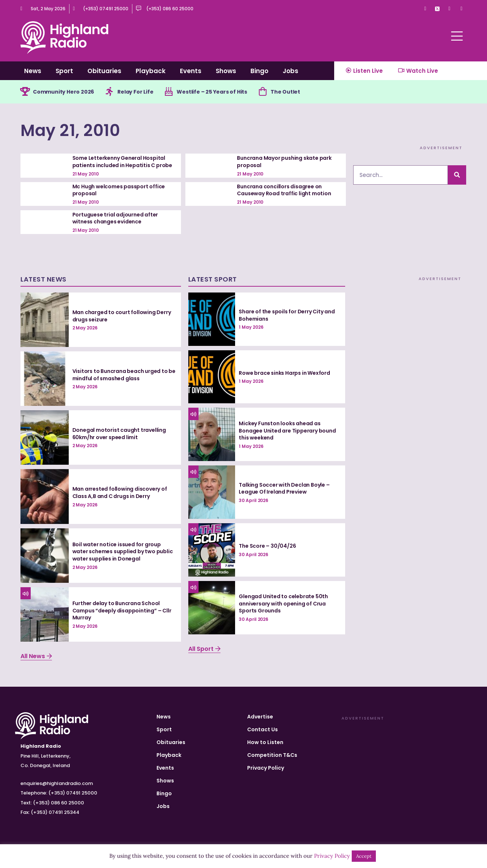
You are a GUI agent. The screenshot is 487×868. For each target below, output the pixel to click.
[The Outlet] (263, 92)
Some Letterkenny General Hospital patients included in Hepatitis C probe (122, 162)
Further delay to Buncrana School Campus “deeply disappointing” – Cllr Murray (122, 610)
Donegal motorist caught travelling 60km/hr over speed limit (119, 434)
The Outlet (285, 92)
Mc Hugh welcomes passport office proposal (119, 190)
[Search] (457, 175)
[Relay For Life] (109, 92)
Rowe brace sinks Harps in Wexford (284, 373)
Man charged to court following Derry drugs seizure (122, 316)
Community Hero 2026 (63, 92)
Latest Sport (213, 279)
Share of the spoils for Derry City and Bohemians (287, 315)
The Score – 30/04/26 (267, 546)
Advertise (260, 717)
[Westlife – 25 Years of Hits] (169, 92)
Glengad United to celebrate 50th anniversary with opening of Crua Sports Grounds (283, 603)
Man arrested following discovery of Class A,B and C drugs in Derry (120, 493)
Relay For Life (135, 92)
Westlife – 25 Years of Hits (212, 92)
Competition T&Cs (272, 755)
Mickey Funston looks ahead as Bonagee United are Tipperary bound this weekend (287, 431)
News (33, 71)
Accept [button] (364, 856)
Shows (226, 71)
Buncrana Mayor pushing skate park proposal (284, 162)
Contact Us (263, 729)
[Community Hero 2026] (25, 92)
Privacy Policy (266, 768)
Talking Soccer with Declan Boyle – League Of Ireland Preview (284, 488)
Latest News (44, 279)
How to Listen (265, 742)
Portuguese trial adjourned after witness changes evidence (115, 218)
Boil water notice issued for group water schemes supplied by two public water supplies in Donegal (123, 552)
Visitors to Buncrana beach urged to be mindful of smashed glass (124, 375)
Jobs (290, 71)
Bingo (259, 71)
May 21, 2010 (70, 130)
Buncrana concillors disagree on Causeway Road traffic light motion (284, 190)
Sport (64, 71)
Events (191, 71)
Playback (151, 71)
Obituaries (104, 71)
